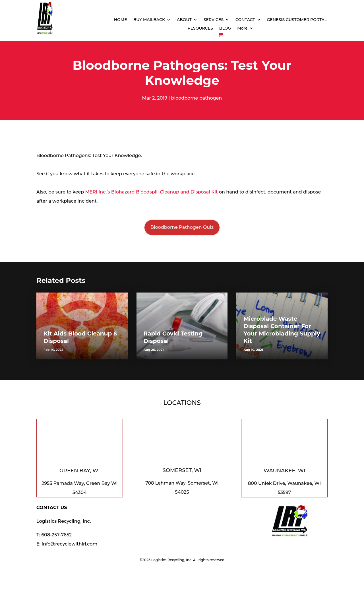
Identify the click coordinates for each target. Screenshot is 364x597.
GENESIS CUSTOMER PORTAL (297, 20)
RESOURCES (200, 28)
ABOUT (184, 20)
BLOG (225, 28)
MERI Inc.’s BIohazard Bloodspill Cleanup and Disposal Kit (152, 192)
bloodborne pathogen (197, 98)
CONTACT (245, 20)
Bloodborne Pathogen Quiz (182, 227)
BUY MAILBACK (149, 20)
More (242, 28)
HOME (121, 20)
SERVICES (214, 20)
